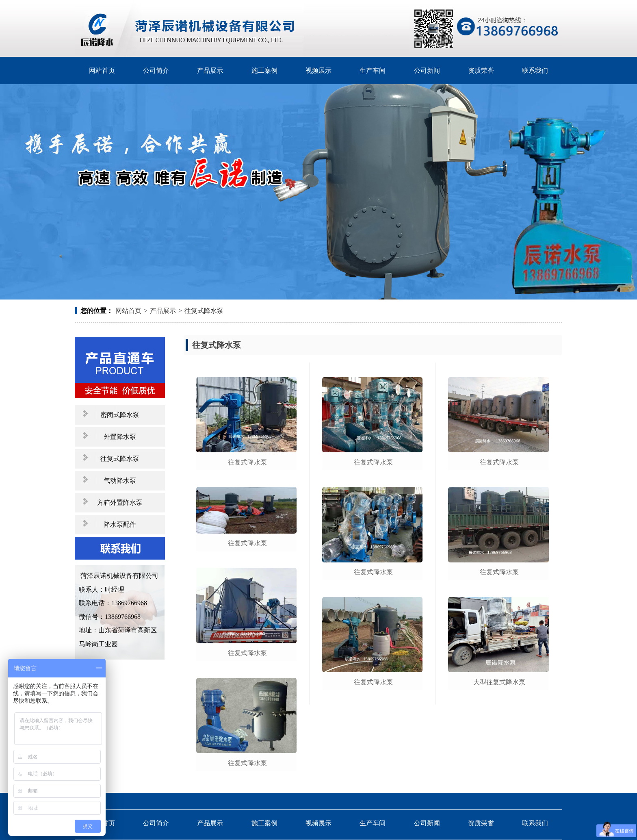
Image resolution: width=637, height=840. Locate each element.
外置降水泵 (120, 437)
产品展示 (210, 71)
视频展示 (318, 71)
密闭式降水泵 (120, 415)
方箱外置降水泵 (120, 502)
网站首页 (102, 71)
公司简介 (156, 71)
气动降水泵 (120, 481)
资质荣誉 (481, 71)
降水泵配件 (120, 524)
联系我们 (535, 71)
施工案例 (264, 71)
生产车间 (373, 71)
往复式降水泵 (204, 311)
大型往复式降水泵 (499, 682)
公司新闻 (427, 71)
